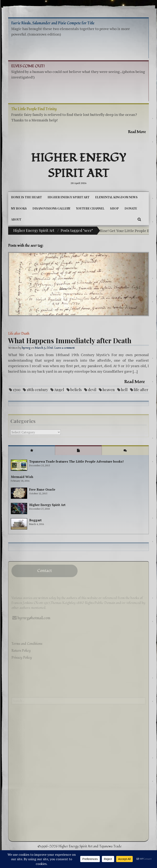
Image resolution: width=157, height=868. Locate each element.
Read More (135, 382)
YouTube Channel (90, 208)
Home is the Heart (26, 197)
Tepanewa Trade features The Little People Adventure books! (76, 461)
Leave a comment (64, 348)
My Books (19, 208)
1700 (17, 390)
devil (92, 390)
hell (124, 390)
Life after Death (19, 334)
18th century (37, 390)
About (16, 219)
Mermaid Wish (22, 477)
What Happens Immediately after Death (70, 340)
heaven (109, 390)
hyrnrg (26, 348)
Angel (59, 390)
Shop (114, 208)
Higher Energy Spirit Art (78, 166)
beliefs (76, 390)
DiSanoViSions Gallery (51, 208)
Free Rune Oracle (42, 489)
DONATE (131, 208)
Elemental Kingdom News (116, 197)
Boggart (35, 520)
